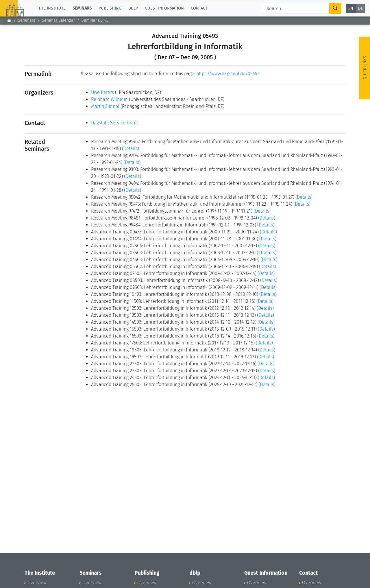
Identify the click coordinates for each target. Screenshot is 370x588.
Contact (199, 8)
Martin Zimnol (105, 106)
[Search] (296, 8)
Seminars (27, 20)
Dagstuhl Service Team (114, 123)
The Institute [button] (52, 8)
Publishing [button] (110, 8)
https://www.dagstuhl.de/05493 (228, 74)
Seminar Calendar (58, 20)
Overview (37, 583)
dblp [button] (133, 8)
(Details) (131, 149)
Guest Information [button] (164, 8)
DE (360, 9)
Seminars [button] (82, 8)
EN (351, 9)
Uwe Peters (102, 92)
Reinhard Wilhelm (109, 99)
